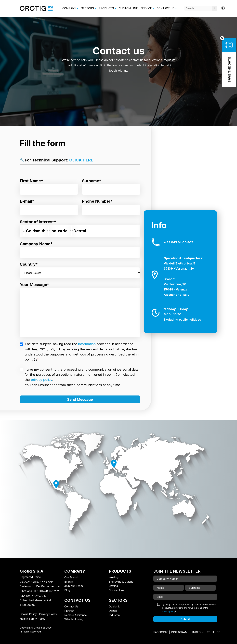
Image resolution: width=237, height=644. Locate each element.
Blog (67, 591)
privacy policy (41, 380)
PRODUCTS (106, 8)
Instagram (179, 632)
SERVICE (146, 8)
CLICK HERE (81, 160)
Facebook (161, 632)
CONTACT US (166, 8)
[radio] (34, 231)
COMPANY (69, 8)
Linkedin (197, 632)
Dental (113, 611)
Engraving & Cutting (121, 582)
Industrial (115, 615)
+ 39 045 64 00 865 (178, 243)
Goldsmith (115, 607)
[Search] (201, 8)
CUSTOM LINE (128, 8)
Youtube (213, 632)
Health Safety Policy (33, 619)
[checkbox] (80, 231)
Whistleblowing (74, 620)
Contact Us (71, 607)
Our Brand (71, 578)
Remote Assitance (76, 615)
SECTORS (87, 8)
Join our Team (74, 586)
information (87, 344)
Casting (113, 586)
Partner (69, 611)
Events (69, 582)
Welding (114, 578)
